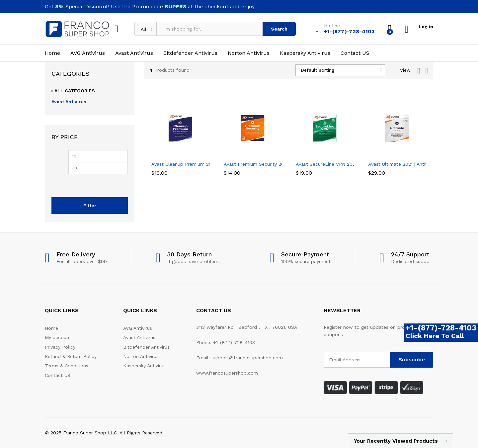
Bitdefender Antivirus (190, 53)
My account (58, 337)
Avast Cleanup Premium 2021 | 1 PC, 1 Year (198, 164)
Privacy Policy (60, 347)
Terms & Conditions (67, 366)
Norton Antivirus (249, 53)
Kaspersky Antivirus (305, 53)
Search (279, 29)
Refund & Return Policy (71, 356)
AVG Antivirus (88, 53)
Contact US (355, 53)
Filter (90, 206)
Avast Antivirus (134, 53)
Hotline (332, 26)
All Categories (75, 91)
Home (52, 53)
